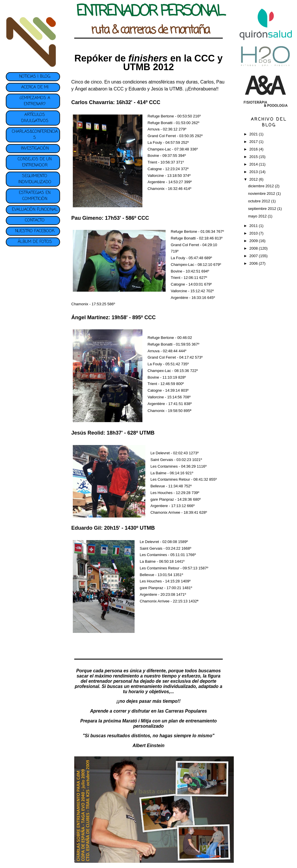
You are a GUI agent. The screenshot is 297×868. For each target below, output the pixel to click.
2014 (254, 164)
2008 (254, 248)
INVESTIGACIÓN (35, 149)
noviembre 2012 (262, 194)
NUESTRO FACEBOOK (35, 231)
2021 (254, 134)
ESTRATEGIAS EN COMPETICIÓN (35, 196)
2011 (254, 226)
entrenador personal (110, 681)
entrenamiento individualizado (163, 686)
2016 (254, 149)
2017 (254, 142)
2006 (254, 263)
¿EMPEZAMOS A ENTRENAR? (35, 101)
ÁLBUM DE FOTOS (35, 242)
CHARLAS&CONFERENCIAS (35, 135)
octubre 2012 (260, 201)
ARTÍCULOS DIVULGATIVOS (35, 118)
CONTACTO (35, 220)
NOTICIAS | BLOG (35, 77)
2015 (254, 157)
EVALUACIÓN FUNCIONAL (35, 210)
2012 (254, 179)
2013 (254, 172)
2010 (254, 233)
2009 (254, 241)
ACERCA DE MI (35, 87)
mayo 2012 (258, 216)
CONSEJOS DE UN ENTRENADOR (35, 162)
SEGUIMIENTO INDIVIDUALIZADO (35, 179)
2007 (254, 256)
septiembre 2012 (262, 209)
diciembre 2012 (261, 186)
